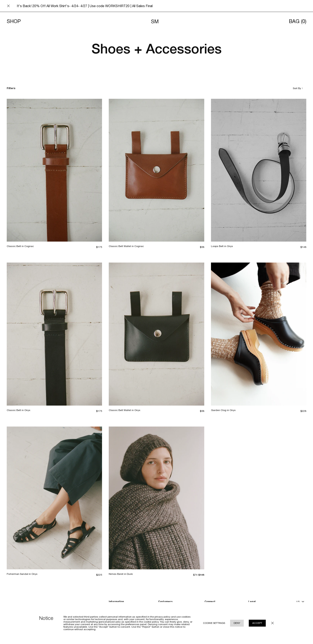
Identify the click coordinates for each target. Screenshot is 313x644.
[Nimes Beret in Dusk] (156, 498)
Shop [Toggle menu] (14, 21)
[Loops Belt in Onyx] (259, 170)
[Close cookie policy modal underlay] (272, 623)
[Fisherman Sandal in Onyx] (54, 498)
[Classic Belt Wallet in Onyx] (156, 334)
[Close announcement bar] (8, 6)
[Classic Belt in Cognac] (54, 170)
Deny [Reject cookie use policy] (237, 623)
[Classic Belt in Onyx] (54, 334)
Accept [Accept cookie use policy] (257, 623)
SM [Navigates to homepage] (155, 21)
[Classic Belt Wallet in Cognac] (156, 170)
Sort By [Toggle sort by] (298, 88)
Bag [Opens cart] (298, 21)
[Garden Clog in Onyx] (259, 334)
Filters (11, 88)
